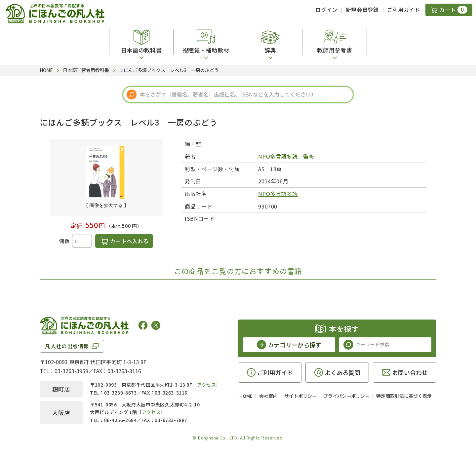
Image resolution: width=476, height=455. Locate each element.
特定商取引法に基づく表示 (404, 396)
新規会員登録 (362, 10)
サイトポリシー (300, 396)
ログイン (326, 10)
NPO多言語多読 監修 (286, 156)
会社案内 (268, 396)
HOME (246, 396)
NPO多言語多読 (278, 194)
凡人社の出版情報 (67, 346)
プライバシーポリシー (346, 396)
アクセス (206, 385)
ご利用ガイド (404, 10)
